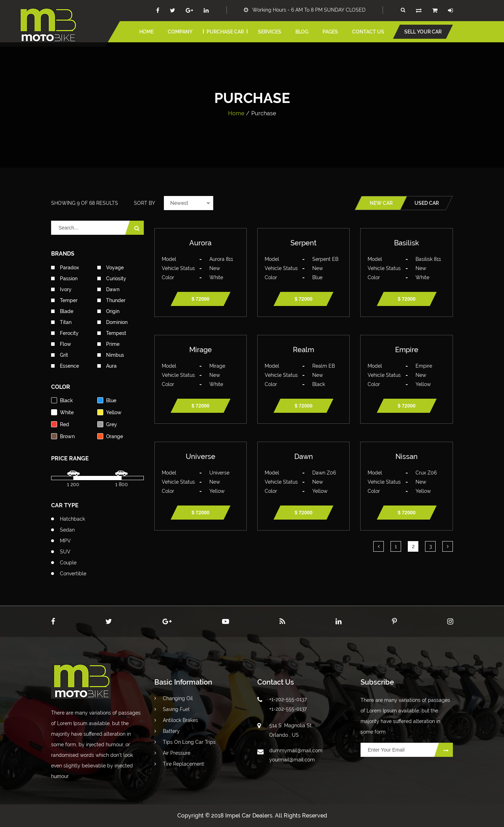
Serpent (303, 243)
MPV (65, 541)
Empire (407, 350)
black (62, 400)
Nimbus (111, 355)
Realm (303, 350)
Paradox (65, 268)
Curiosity (112, 278)
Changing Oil (174, 698)
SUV (65, 552)
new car (381, 203)
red (60, 424)
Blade (62, 311)
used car (427, 203)
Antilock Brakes (176, 720)
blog (302, 32)
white (62, 412)
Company (180, 32)
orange (110, 436)
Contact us (368, 32)
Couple (68, 563)
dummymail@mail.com (296, 751)
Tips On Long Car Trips (185, 742)
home (146, 32)
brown (63, 436)
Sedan (67, 530)
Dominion (112, 322)
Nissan (407, 457)
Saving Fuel (172, 709)
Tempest (112, 333)
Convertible (73, 574)
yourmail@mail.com (292, 760)
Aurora (200, 243)
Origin (108, 311)
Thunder (111, 300)
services (270, 32)
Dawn (108, 289)
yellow (109, 412)
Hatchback (72, 519)
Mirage (201, 350)
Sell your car (423, 32)
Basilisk (407, 243)
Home (236, 113)
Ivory (61, 289)
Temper (64, 300)
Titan (61, 322)
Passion (64, 278)
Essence (65, 366)
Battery (167, 731)
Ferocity (65, 333)
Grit (60, 355)
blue (107, 400)
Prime (108, 344)
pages (330, 32)
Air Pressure (172, 753)
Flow (61, 344)
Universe (201, 457)
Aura (107, 366)
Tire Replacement (179, 764)
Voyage (110, 268)
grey (107, 424)
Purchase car (225, 32)
